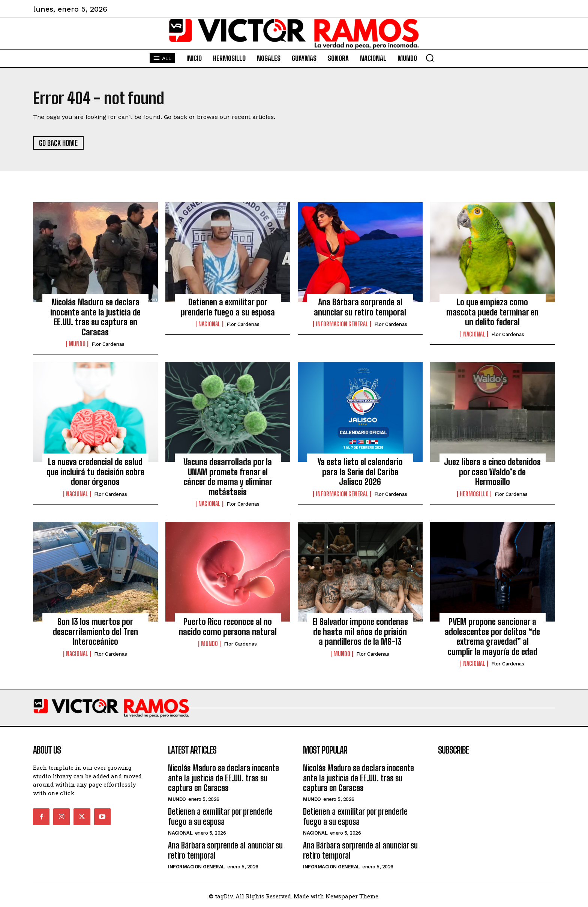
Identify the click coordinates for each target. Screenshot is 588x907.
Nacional (209, 324)
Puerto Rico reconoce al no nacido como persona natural (228, 627)
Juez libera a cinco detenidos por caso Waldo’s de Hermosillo (492, 472)
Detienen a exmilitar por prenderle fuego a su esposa (228, 307)
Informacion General (342, 324)
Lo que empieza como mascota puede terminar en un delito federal (492, 312)
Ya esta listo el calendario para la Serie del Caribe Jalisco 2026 (360, 472)
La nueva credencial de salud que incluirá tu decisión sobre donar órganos (95, 472)
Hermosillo (474, 494)
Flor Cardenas (108, 344)
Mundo (77, 344)
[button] (430, 58)
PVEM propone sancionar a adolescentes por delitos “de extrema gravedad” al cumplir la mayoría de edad (492, 637)
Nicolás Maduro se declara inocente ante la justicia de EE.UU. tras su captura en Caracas (95, 317)
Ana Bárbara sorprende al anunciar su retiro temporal (360, 307)
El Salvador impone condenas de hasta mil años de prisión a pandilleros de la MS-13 (360, 632)
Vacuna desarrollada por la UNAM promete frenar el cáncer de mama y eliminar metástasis (228, 477)
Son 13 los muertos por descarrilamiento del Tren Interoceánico (95, 632)
